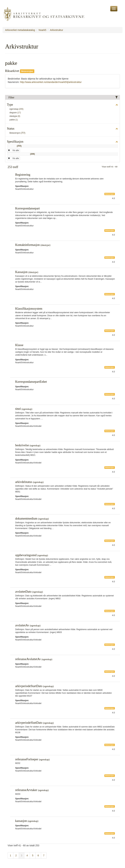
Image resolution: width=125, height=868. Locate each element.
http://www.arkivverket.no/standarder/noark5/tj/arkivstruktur (51, 82)
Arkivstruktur (56, 30)
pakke (14, 120)
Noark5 (42, 30)
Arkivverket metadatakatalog (20, 30)
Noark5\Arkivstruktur (23, 154)
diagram (16, 113)
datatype (15, 116)
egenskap (17, 109)
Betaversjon (18, 133)
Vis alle (13, 150)
